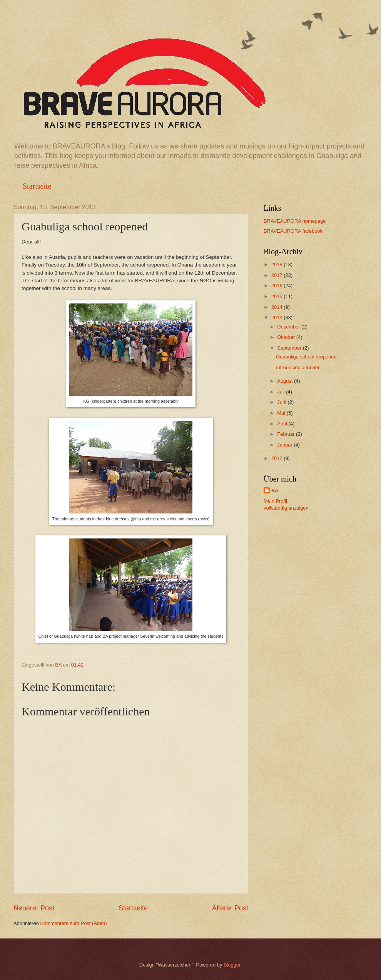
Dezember (289, 327)
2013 (277, 317)
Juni (282, 402)
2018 (277, 264)
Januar (285, 445)
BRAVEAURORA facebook (293, 231)
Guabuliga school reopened (306, 357)
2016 (277, 286)
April (283, 424)
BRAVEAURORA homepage (295, 221)
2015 (277, 296)
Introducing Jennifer (298, 367)
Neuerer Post (34, 908)
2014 (277, 307)
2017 (277, 275)
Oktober (287, 337)
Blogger (232, 965)
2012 (277, 458)
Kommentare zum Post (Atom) (73, 923)
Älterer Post (230, 908)
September (290, 348)
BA (275, 491)
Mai (282, 413)
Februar (287, 434)
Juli (282, 392)
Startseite (37, 186)
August (286, 381)
